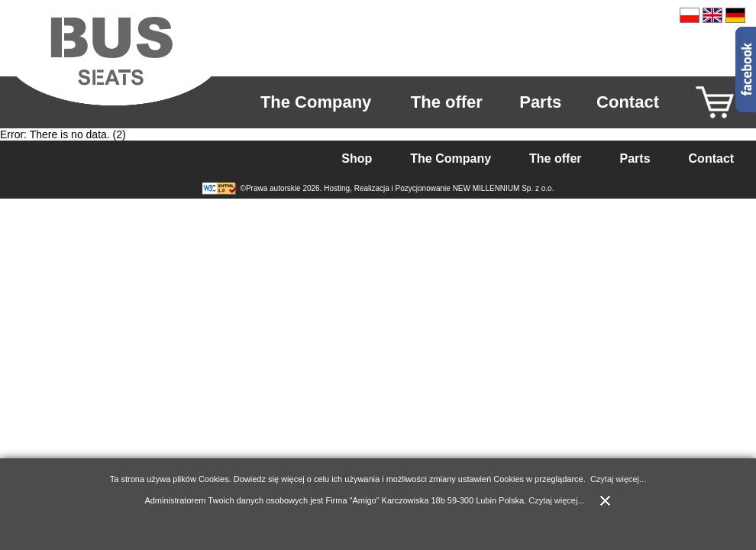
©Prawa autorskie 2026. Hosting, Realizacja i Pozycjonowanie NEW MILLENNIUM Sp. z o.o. (397, 188)
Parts (540, 102)
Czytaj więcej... (618, 479)
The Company (316, 102)
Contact (628, 102)
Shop (357, 159)
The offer (447, 102)
